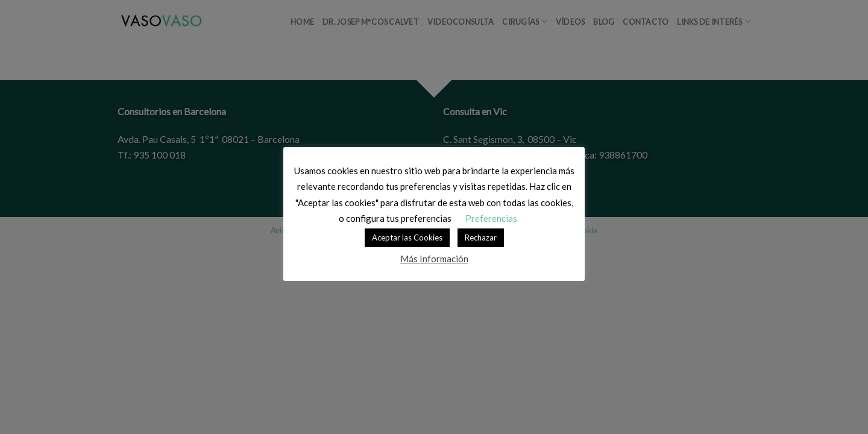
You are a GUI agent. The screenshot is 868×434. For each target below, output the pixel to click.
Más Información (434, 259)
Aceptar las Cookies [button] (407, 237)
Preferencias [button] (491, 218)
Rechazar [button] (481, 237)
